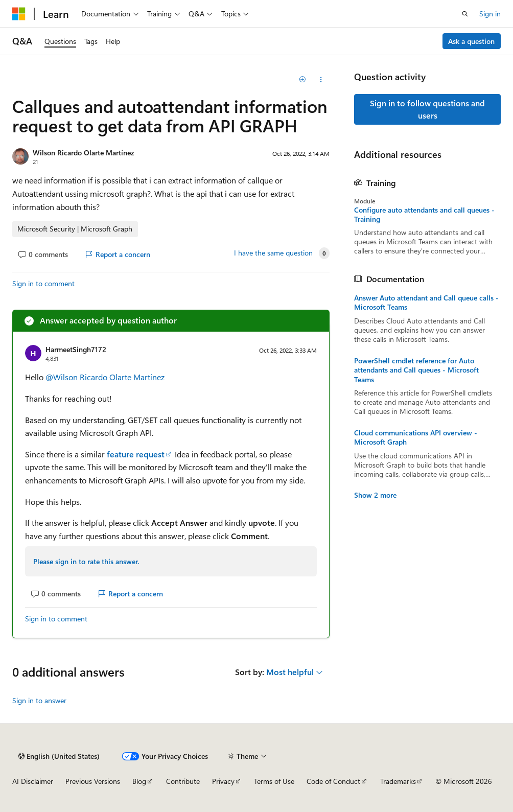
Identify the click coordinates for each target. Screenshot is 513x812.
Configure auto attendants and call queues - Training (424, 215)
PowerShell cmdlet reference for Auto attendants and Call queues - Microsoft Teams (416, 370)
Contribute (183, 781)
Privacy (223, 781)
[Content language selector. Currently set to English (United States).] (59, 756)
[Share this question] (321, 80)
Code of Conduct (333, 781)
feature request (136, 454)
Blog (139, 781)
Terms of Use (274, 781)
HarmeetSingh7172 (76, 349)
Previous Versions (93, 781)
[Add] (303, 80)
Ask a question (471, 41)
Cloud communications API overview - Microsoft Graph (416, 437)
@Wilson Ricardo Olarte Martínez (105, 377)
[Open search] (465, 14)
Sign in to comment (43, 283)
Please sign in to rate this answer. (86, 561)
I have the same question (273, 253)
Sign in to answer (39, 700)
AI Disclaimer (33, 781)
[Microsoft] (19, 14)
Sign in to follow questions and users (427, 109)
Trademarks (398, 781)
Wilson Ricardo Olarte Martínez (83, 153)
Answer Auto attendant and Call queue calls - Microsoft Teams (426, 303)
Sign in (490, 14)
